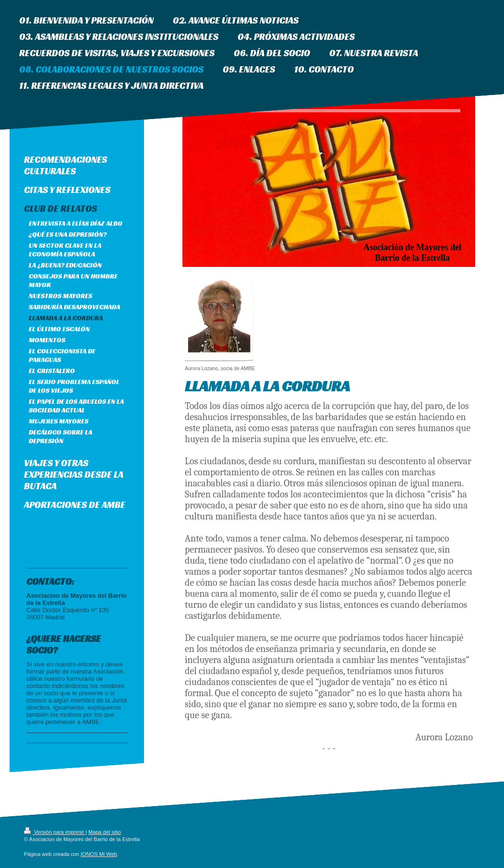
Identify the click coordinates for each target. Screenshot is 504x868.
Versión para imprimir (55, 832)
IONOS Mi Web (99, 854)
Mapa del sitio (105, 832)
